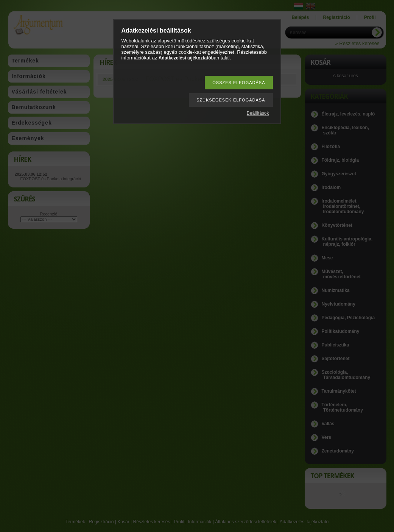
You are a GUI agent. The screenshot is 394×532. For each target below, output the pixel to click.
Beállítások (258, 113)
